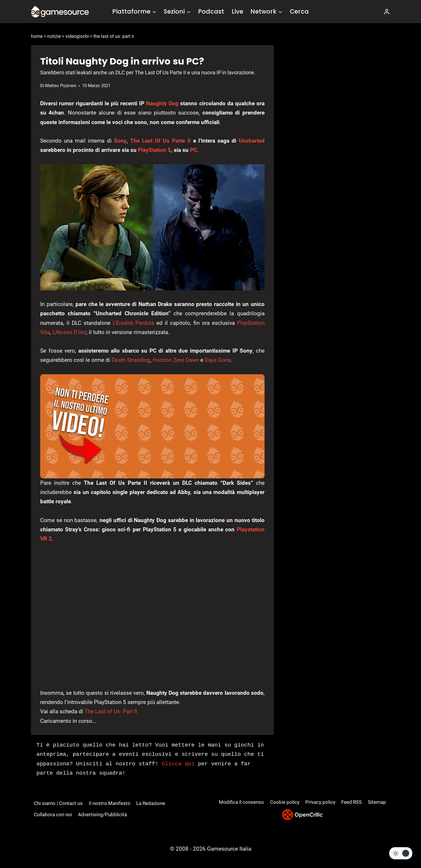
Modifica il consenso (241, 802)
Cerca (299, 11)
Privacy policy (320, 802)
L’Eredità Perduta (133, 323)
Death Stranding (131, 360)
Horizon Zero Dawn (176, 360)
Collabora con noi (53, 814)
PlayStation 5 (154, 150)
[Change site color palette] (401, 853)
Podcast (211, 11)
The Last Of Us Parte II (160, 141)
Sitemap (377, 802)
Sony (120, 141)
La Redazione (151, 803)
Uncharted (252, 141)
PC (193, 150)
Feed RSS (351, 802)
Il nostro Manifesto (110, 803)
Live (237, 11)
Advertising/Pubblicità (103, 814)
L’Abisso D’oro (69, 332)
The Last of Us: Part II (111, 711)
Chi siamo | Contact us (58, 803)
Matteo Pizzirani (61, 86)
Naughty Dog (162, 103)
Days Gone (218, 360)
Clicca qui (178, 764)
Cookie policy (285, 802)
